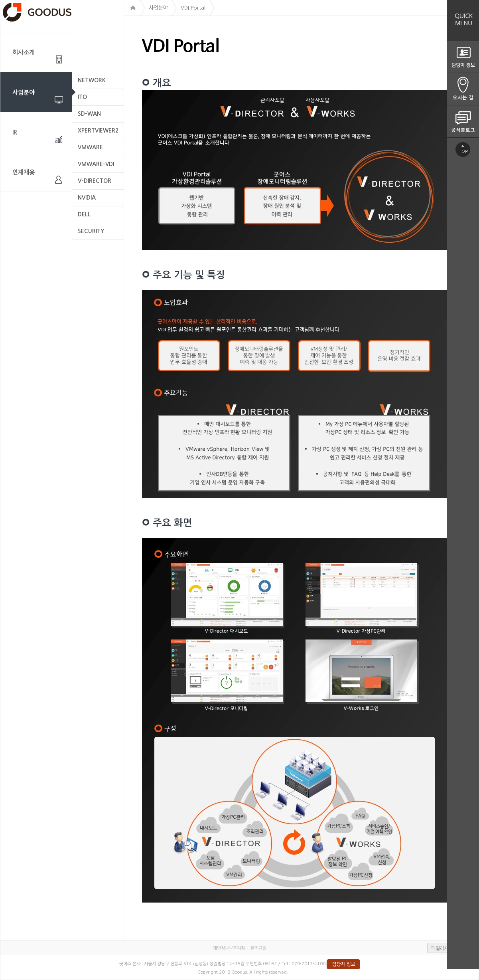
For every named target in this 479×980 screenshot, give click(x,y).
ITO (82, 97)
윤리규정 (258, 948)
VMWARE (90, 147)
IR (15, 132)
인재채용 (24, 172)
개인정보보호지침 (229, 948)
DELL (84, 214)
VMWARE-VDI (96, 164)
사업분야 (24, 92)
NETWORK (92, 80)
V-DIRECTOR (95, 181)
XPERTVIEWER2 (98, 131)
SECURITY (91, 231)
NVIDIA (87, 198)
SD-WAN (89, 114)
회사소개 (24, 52)
